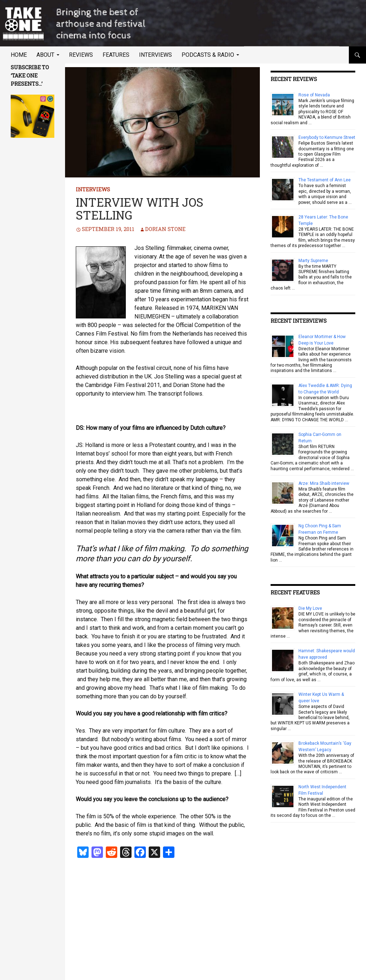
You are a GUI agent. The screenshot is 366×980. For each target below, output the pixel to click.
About (45, 55)
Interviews (155, 55)
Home (19, 55)
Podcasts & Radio (208, 55)
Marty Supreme (313, 261)
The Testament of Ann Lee (325, 180)
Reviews (81, 55)
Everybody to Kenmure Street (327, 137)
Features (116, 55)
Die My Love (310, 608)
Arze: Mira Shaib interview (324, 483)
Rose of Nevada (314, 95)
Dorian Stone (165, 229)
